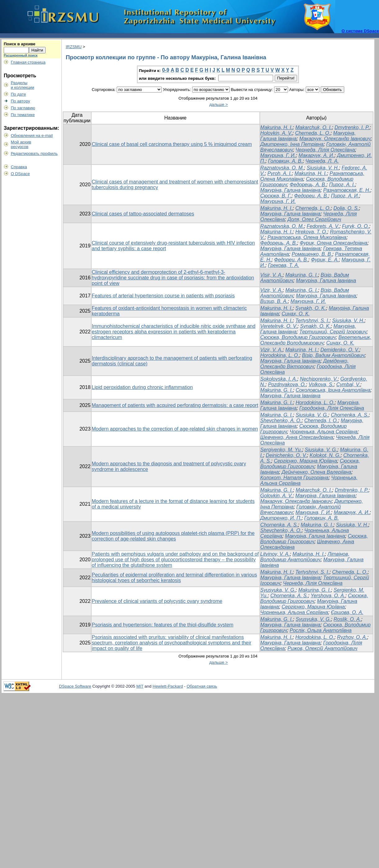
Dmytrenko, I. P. (352, 127)
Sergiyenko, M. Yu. (281, 450)
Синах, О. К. (296, 314)
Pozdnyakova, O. (287, 384)
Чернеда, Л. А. (322, 161)
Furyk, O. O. (356, 226)
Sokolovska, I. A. (279, 379)
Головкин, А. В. (285, 161)
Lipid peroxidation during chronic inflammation (142, 387)
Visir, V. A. (272, 275)
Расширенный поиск (21, 55)
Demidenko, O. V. (340, 350)
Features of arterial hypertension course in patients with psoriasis (163, 296)
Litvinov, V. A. (275, 554)
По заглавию (23, 108)
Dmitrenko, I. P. (352, 490)
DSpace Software (75, 686)
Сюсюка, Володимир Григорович (298, 337)
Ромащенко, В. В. (312, 254)
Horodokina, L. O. (280, 355)
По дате (18, 94)
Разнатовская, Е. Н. (347, 190)
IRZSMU (74, 47)
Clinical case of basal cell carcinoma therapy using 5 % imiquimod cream (172, 144)
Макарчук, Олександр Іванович (335, 139)
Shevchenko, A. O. (281, 530)
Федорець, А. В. (308, 185)
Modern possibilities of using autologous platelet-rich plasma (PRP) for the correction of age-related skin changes (173, 536)
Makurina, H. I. (277, 127)
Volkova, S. (321, 384)
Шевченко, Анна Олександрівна (297, 437)
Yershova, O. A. (328, 596)
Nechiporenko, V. (319, 379)
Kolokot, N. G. (325, 455)
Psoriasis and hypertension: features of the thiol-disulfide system (163, 625)
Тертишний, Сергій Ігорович (333, 332)
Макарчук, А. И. (316, 155)
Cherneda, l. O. (321, 420)
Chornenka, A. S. (350, 415)
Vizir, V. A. (272, 290)
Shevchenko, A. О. (281, 420)
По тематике (23, 115)
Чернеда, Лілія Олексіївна (325, 150)
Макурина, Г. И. (278, 155)
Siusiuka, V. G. (312, 415)
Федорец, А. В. (311, 196)
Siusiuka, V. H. (323, 168)
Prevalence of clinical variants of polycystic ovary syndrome (157, 601)
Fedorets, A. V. (323, 226)
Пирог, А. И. (345, 196)
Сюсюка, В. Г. (276, 196)
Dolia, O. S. (346, 208)
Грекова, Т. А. (283, 265)
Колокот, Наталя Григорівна (295, 478)
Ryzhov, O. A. (352, 637)
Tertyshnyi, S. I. (313, 321)
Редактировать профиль (34, 154)
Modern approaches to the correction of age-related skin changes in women (175, 429)
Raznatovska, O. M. (282, 168)
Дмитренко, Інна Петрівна (292, 144)
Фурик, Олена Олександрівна (334, 243)
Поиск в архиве (20, 44)
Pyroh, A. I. (280, 173)
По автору (20, 101)
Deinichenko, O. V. (286, 455)
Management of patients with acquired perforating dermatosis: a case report (175, 405)
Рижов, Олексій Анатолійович (322, 648)
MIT (140, 686)
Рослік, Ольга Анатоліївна (320, 630)
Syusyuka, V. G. (278, 590)
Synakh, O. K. (311, 308)
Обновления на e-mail (32, 136)
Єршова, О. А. (347, 612)
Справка (19, 167)
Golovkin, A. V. (277, 496)
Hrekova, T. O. (311, 232)
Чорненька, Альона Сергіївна (323, 432)
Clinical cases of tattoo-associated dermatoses (143, 214)
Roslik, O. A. (347, 619)
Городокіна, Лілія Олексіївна (332, 408)
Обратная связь (202, 686)
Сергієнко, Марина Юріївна (305, 461)
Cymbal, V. (348, 384)
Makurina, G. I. (302, 275)
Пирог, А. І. (342, 185)
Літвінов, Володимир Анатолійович (305, 557)
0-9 (166, 70)
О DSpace (20, 174)
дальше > (219, 104)
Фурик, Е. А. (325, 260)
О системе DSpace (360, 31)
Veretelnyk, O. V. (279, 326)
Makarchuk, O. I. (314, 127)
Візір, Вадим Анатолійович (333, 355)
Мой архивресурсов (21, 144)
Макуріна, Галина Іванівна (291, 190)
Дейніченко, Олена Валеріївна (316, 472)
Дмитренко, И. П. (281, 518)
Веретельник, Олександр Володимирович (316, 340)
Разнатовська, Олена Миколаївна (307, 237)
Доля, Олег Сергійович (314, 219)
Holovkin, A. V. (276, 133)
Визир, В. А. (274, 301)
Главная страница (28, 62)
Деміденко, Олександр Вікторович (305, 364)
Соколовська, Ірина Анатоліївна (333, 390)
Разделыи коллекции (23, 85)
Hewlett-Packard (168, 686)
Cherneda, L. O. (313, 133)
